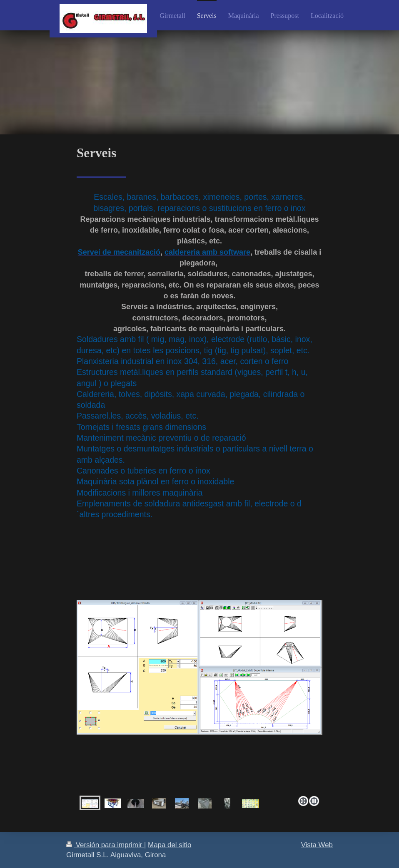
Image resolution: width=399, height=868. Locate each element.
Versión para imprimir (105, 845)
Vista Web (317, 845)
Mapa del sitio (170, 845)
